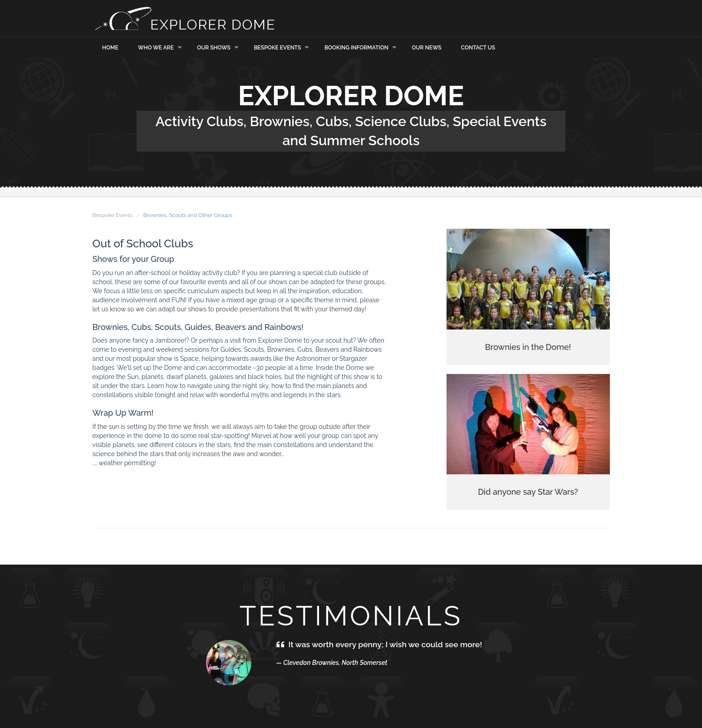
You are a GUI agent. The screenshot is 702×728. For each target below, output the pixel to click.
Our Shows (214, 48)
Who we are (156, 48)
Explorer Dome (183, 18)
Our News (427, 48)
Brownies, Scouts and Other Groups (187, 215)
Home (110, 48)
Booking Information (356, 48)
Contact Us (478, 48)
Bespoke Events (278, 48)
